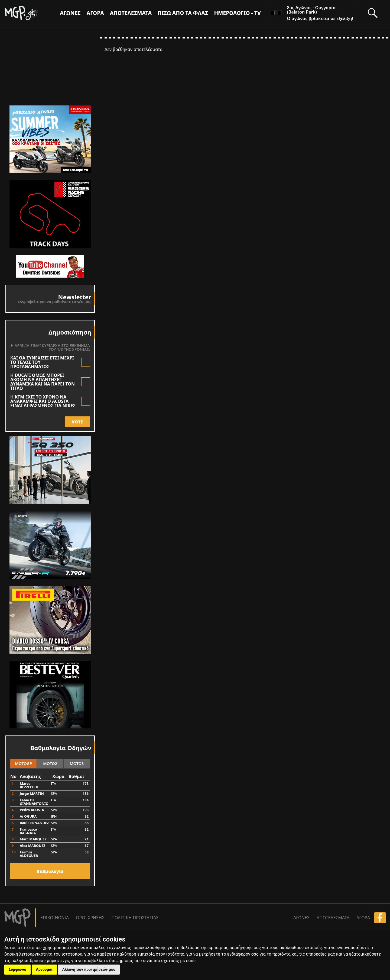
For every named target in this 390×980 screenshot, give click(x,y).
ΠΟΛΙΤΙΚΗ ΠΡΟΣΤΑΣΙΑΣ (135, 918)
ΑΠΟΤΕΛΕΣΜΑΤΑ (131, 13)
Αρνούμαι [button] (44, 969)
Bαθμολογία (50, 871)
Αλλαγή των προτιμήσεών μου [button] (89, 969)
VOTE (77, 422)
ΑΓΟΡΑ (363, 918)
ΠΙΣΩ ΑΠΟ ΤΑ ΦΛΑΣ (183, 13)
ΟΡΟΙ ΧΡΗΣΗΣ (90, 918)
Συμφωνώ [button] (17, 969)
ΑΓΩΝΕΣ (301, 918)
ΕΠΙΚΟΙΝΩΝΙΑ (55, 918)
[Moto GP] (30, 13)
